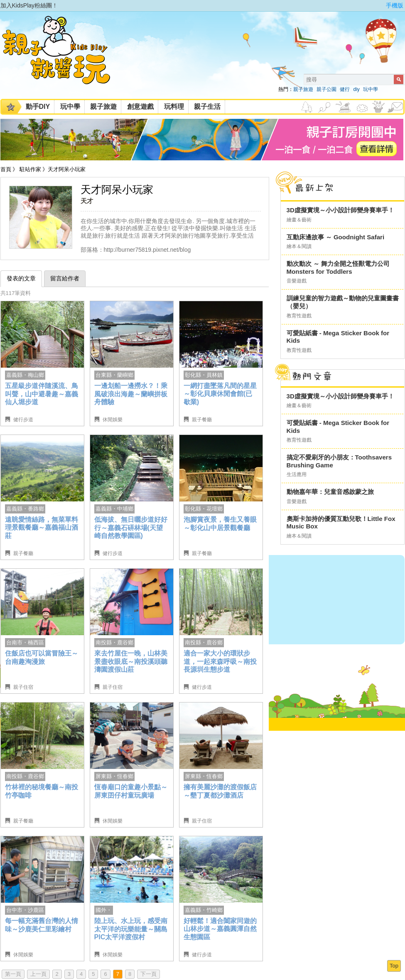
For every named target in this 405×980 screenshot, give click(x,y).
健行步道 (23, 420)
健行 (345, 89)
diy (356, 89)
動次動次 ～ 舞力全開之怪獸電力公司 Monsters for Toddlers (338, 268)
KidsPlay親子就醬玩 (63, 57)
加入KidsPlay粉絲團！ (29, 5)
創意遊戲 (140, 107)
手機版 (395, 5)
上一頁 (38, 974)
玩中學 (371, 89)
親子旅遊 (303, 89)
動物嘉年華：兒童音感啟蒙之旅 (330, 492)
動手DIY (38, 107)
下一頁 (148, 974)
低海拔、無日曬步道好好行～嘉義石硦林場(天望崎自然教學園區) (131, 528)
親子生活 (207, 107)
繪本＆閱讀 (299, 246)
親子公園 (326, 89)
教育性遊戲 (299, 316)
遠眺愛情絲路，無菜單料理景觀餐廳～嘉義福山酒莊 (42, 528)
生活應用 (297, 474)
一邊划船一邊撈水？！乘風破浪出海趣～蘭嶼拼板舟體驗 (131, 394)
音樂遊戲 (297, 281)
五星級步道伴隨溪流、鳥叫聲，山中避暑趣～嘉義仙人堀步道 (42, 394)
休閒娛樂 (113, 420)
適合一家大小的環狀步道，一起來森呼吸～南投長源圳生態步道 (220, 661)
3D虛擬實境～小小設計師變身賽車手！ (340, 210)
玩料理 (174, 107)
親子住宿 (23, 687)
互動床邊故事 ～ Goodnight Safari (336, 237)
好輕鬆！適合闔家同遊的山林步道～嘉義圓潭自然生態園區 (220, 929)
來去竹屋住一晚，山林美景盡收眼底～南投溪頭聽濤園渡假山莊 (131, 661)
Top (394, 966)
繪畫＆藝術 (299, 220)
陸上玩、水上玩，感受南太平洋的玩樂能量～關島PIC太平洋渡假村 (131, 929)
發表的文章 (21, 278)
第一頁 (13, 974)
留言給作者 (65, 278)
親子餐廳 (202, 420)
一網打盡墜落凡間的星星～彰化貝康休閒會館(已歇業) (220, 394)
